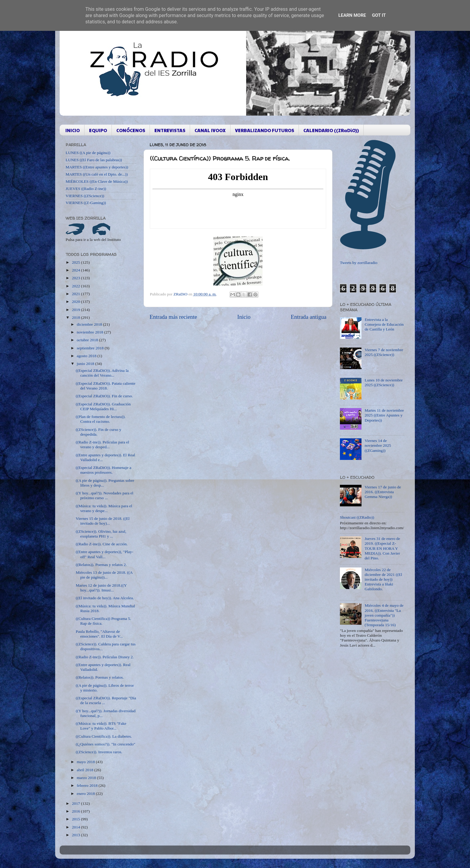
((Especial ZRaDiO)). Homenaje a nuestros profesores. (104, 470)
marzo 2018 (87, 778)
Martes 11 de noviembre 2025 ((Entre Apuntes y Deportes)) (384, 415)
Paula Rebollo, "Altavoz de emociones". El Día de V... (99, 634)
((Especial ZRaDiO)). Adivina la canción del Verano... (102, 373)
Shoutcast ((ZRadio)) (357, 517)
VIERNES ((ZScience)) (85, 196)
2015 (76, 819)
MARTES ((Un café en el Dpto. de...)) (97, 174)
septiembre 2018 (91, 348)
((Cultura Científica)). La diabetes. (104, 736)
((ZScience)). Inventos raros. (99, 752)
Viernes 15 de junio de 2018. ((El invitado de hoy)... (103, 521)
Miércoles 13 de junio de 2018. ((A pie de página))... (104, 575)
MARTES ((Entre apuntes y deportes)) (97, 167)
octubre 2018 (88, 340)
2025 (76, 262)
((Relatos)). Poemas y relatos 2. (101, 565)
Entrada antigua (309, 317)
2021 (76, 294)
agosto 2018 (87, 356)
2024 (76, 270)
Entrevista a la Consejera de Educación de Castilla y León (384, 324)
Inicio (244, 317)
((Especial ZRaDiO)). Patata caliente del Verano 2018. (106, 386)
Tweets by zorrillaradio (359, 263)
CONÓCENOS (131, 130)
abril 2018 (86, 770)
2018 (76, 317)
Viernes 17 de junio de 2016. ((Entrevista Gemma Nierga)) (383, 492)
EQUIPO (98, 130)
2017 (76, 803)
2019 (76, 310)
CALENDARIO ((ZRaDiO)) (331, 130)
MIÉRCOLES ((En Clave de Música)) (97, 181)
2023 (76, 278)
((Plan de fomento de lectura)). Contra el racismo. (101, 419)
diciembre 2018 (90, 324)
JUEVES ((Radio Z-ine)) (86, 189)
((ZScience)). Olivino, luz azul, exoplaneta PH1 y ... (101, 534)
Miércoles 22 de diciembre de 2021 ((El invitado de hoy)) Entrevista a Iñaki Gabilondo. (383, 579)
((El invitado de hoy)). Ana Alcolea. (105, 598)
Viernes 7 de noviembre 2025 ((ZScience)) (384, 352)
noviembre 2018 (90, 332)
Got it (379, 15)
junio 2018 (86, 364)
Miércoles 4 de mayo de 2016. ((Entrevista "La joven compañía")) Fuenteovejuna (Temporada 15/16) (384, 615)
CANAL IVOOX (210, 130)
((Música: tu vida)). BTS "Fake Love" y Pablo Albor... (101, 726)
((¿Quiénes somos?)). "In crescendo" (106, 744)
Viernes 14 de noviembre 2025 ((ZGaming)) (378, 445)
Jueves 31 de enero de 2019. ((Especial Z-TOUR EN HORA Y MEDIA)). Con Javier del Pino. (382, 548)
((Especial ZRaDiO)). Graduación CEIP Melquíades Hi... (103, 406)
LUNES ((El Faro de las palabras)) (94, 160)
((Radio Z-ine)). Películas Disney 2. (105, 657)
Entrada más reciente (173, 317)
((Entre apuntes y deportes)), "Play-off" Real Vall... (105, 554)
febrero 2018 (88, 785)
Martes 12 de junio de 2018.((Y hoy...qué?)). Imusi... (101, 588)
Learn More (352, 15)
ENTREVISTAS (170, 130)
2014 (76, 827)
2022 (76, 286)
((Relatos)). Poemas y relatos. (100, 677)
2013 (76, 835)
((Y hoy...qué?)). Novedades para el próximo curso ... (105, 495)
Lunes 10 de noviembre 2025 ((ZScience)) (384, 382)
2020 (76, 302)
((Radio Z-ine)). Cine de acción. (102, 544)
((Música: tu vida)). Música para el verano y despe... (104, 508)
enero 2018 (86, 794)
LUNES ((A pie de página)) (88, 153)
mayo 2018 (86, 762)
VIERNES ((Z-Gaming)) (86, 203)
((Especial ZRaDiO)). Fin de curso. (104, 396)
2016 (76, 811)
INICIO (73, 130)
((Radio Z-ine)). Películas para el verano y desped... (103, 444)
